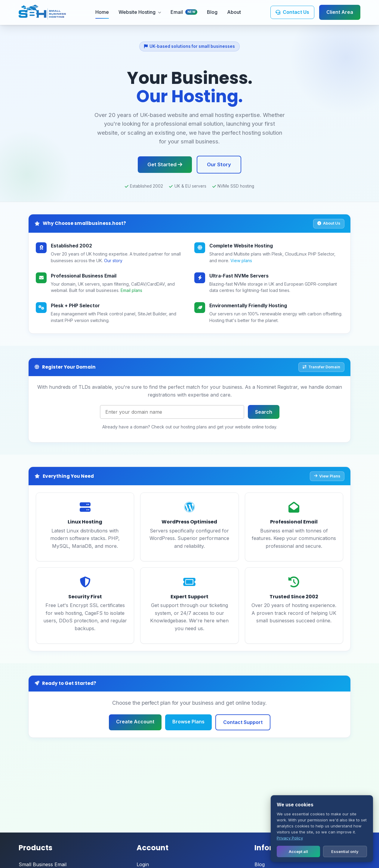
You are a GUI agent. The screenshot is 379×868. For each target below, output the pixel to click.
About (234, 12)
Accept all (298, 851)
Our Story (219, 164)
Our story (113, 261)
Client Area (340, 12)
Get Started (165, 164)
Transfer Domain (321, 367)
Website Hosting (140, 12)
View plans (241, 261)
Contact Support (243, 722)
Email (184, 12)
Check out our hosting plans (179, 427)
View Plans (327, 476)
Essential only (345, 851)
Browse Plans (188, 722)
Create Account (135, 722)
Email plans (131, 290)
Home (102, 12)
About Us (329, 223)
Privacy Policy (290, 838)
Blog (212, 12)
